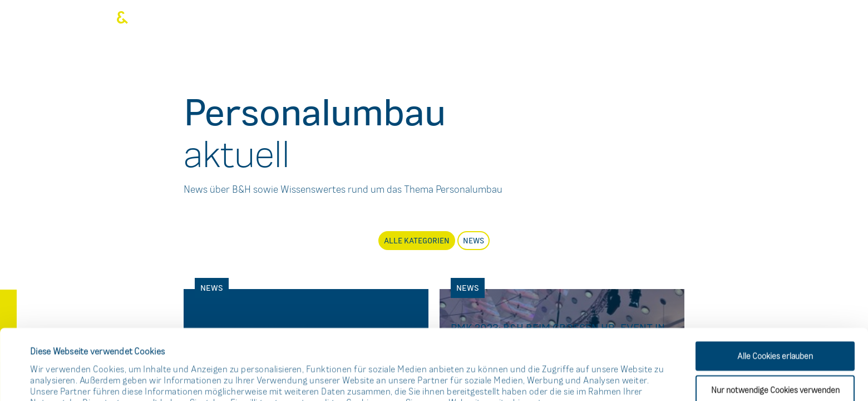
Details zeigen (475, 378)
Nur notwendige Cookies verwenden (775, 319)
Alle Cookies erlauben (775, 285)
